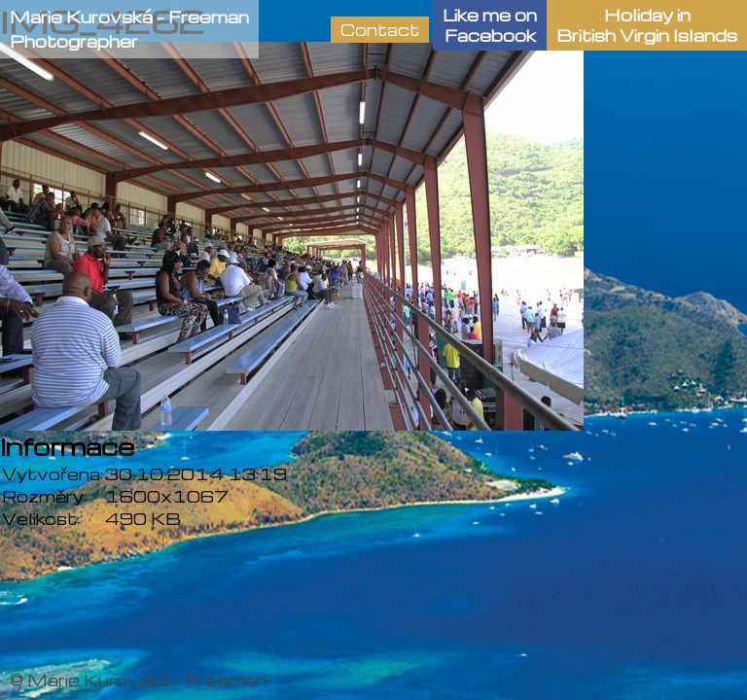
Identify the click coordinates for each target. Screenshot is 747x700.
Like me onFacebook (490, 25)
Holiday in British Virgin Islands (647, 25)
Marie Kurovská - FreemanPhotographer (129, 29)
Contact (380, 30)
